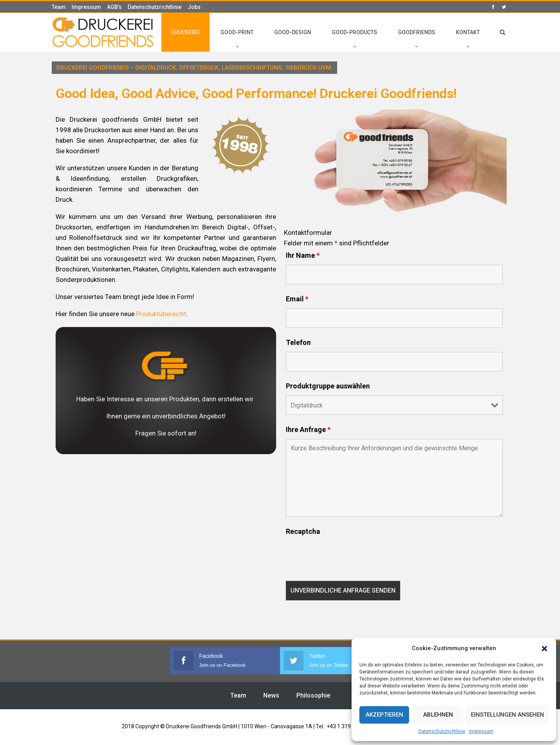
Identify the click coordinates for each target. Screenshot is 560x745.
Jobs (194, 7)
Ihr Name (303, 255)
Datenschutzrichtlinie (442, 731)
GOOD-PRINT (237, 32)
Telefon (298, 343)
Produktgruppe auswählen (328, 386)
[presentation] (345, 556)
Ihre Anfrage (308, 430)
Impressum (481, 731)
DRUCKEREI (185, 32)
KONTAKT (468, 32)
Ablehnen (438, 715)
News (271, 695)
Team (59, 7)
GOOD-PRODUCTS (354, 32)
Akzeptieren (384, 715)
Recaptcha (303, 532)
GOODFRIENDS (416, 32)
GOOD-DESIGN (293, 32)
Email (297, 299)
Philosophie (313, 695)
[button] (544, 649)
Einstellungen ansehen (507, 715)
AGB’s (114, 7)
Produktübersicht (161, 314)
